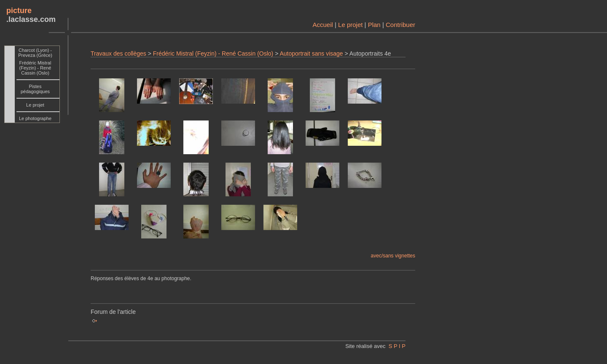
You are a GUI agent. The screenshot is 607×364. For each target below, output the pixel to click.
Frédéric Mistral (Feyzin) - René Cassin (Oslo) (213, 54)
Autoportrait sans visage (311, 54)
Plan (374, 25)
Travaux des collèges (118, 54)
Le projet (350, 25)
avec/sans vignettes (393, 256)
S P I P (397, 346)
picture (19, 11)
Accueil (322, 25)
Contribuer (400, 25)
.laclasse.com (31, 19)
